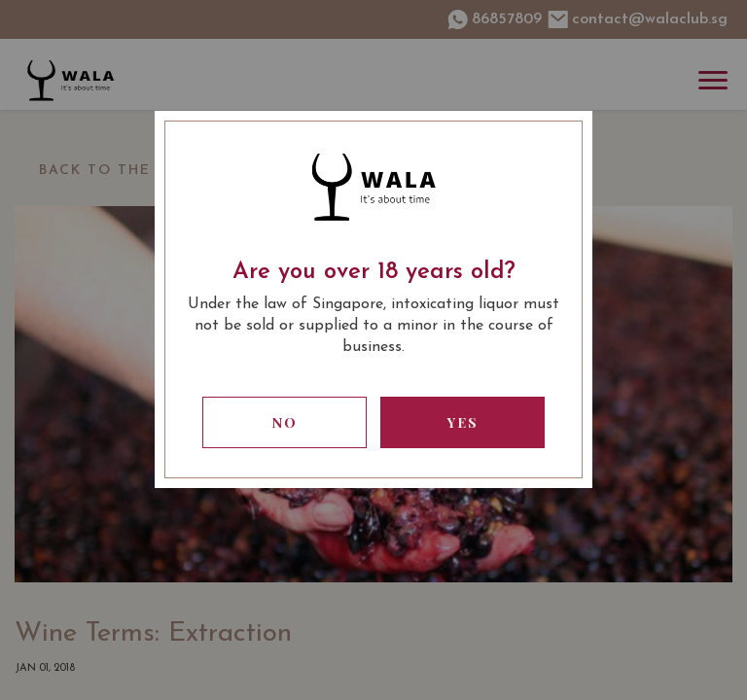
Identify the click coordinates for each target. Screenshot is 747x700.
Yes (463, 422)
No (285, 422)
